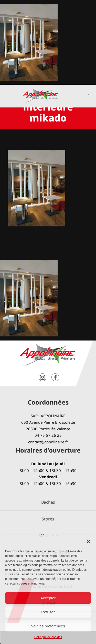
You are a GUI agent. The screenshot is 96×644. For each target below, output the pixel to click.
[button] (88, 541)
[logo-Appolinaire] (40, 91)
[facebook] (55, 375)
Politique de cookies (48, 637)
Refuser (48, 612)
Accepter (48, 598)
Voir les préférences (48, 626)
